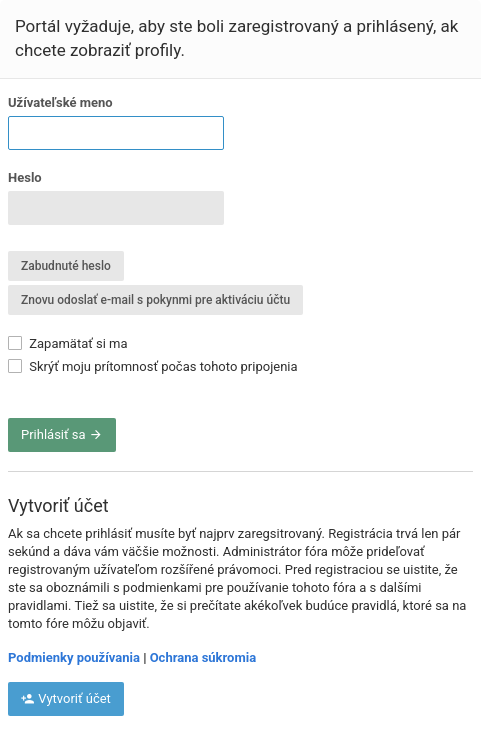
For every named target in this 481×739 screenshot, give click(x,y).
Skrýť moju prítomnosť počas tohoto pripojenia (153, 366)
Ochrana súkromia (203, 657)
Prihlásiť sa (62, 434)
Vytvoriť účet (66, 698)
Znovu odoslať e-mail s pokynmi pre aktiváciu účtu (155, 300)
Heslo (25, 177)
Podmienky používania (74, 657)
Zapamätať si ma (68, 343)
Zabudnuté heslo (66, 266)
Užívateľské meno (60, 102)
